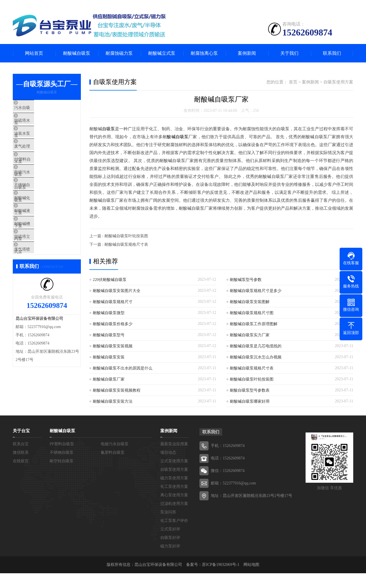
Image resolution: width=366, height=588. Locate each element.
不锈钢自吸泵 (39, 209)
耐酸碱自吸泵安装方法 (113, 401)
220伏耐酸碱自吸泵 (110, 280)
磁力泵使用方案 (174, 484)
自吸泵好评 (170, 544)
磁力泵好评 (170, 552)
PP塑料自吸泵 (39, 175)
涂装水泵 (35, 142)
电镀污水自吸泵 (41, 192)
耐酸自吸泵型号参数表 (250, 390)
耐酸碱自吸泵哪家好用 (250, 401)
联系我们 (332, 53)
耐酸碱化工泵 (39, 226)
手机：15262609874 (228, 452)
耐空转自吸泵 (62, 467)
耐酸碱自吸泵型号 (109, 335)
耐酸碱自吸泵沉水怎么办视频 (256, 357)
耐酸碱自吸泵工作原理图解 (254, 324)
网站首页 (34, 53)
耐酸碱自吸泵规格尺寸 (113, 302)
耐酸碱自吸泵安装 (109, 357)
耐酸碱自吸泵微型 (109, 313)
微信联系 (21, 459)
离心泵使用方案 (174, 501)
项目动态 (168, 459)
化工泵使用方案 (174, 493)
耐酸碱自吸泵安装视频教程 (117, 390)
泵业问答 (168, 518)
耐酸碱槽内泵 (39, 259)
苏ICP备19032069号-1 (221, 571)
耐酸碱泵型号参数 (246, 280)
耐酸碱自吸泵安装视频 (113, 346)
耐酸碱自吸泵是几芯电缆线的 (256, 346)
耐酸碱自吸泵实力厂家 (250, 335)
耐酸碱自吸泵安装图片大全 (117, 291)
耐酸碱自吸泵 (77, 53)
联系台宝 (21, 450)
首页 (293, 82)
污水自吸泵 (37, 108)
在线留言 (21, 467)
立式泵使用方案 (174, 467)
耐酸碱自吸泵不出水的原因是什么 (123, 368)
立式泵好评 (170, 535)
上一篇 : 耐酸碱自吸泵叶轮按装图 (119, 236)
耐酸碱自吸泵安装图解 (250, 302)
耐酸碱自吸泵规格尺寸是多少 (256, 291)
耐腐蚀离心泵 (204, 53)
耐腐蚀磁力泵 (119, 53)
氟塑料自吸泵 (113, 459)
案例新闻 (247, 53)
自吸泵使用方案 (338, 82)
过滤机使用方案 (174, 510)
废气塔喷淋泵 (39, 293)
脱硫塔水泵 (37, 125)
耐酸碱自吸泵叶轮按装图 (252, 379)
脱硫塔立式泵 (39, 276)
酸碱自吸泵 (178, 137)
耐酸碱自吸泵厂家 (109, 379)
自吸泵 (109, 129)
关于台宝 (21, 437)
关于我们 (289, 53)
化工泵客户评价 (174, 527)
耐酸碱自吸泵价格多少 (113, 324)
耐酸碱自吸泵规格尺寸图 (252, 313)
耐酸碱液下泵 (39, 242)
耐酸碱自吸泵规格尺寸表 (252, 368)
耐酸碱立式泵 (162, 53)
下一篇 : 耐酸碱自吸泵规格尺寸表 (119, 244)
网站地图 (251, 571)
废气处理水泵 (39, 159)
